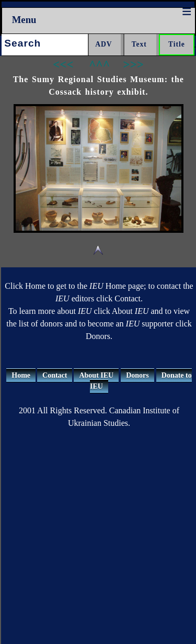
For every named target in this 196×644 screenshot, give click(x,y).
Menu (24, 20)
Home (21, 375)
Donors (137, 375)
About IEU (96, 375)
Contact (55, 375)
